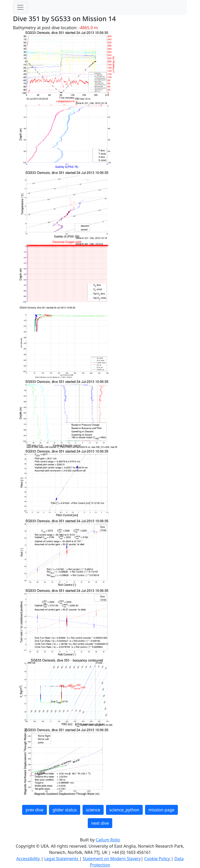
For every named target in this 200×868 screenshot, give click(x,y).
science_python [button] (124, 810)
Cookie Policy (158, 859)
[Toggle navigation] (20, 7)
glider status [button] (64, 810)
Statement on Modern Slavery (112, 859)
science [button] (93, 810)
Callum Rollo (108, 840)
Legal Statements (62, 859)
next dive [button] (100, 823)
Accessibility (29, 859)
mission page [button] (161, 810)
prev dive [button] (34, 810)
